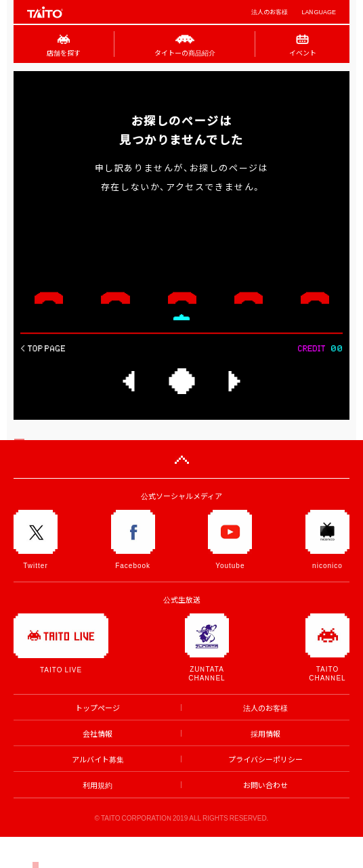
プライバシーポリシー (265, 759)
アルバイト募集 (98, 759)
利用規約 (98, 785)
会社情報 (98, 734)
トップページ (98, 708)
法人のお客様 (270, 12)
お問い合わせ (265, 785)
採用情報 (265, 734)
